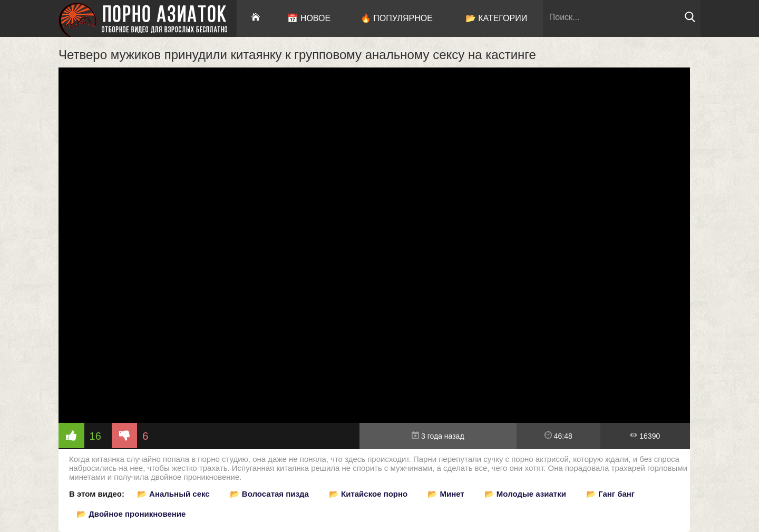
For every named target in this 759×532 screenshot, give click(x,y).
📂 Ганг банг (610, 494)
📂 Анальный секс (173, 494)
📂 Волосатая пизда (269, 494)
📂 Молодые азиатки (525, 494)
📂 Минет (446, 494)
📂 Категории (497, 18)
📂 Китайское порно (368, 494)
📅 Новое (309, 18)
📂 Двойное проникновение (131, 514)
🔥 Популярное (397, 18)
